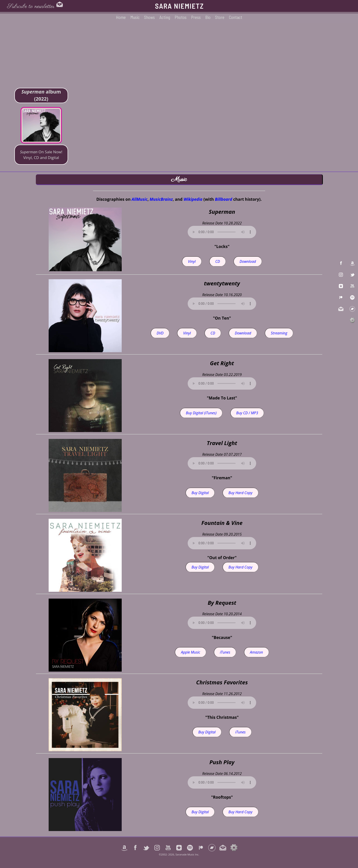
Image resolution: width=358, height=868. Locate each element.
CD (218, 261)
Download (248, 261)
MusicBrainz (161, 199)
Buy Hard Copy (241, 493)
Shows (149, 17)
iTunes (225, 652)
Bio (208, 17)
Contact (236, 17)
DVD (160, 333)
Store (220, 17)
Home (121, 17)
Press (196, 17)
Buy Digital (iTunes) (201, 413)
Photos (181, 17)
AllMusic (140, 199)
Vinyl (192, 261)
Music (135, 17)
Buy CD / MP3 (247, 413)
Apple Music (190, 652)
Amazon (257, 652)
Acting (165, 17)
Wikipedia (193, 199)
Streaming (279, 333)
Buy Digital (200, 493)
